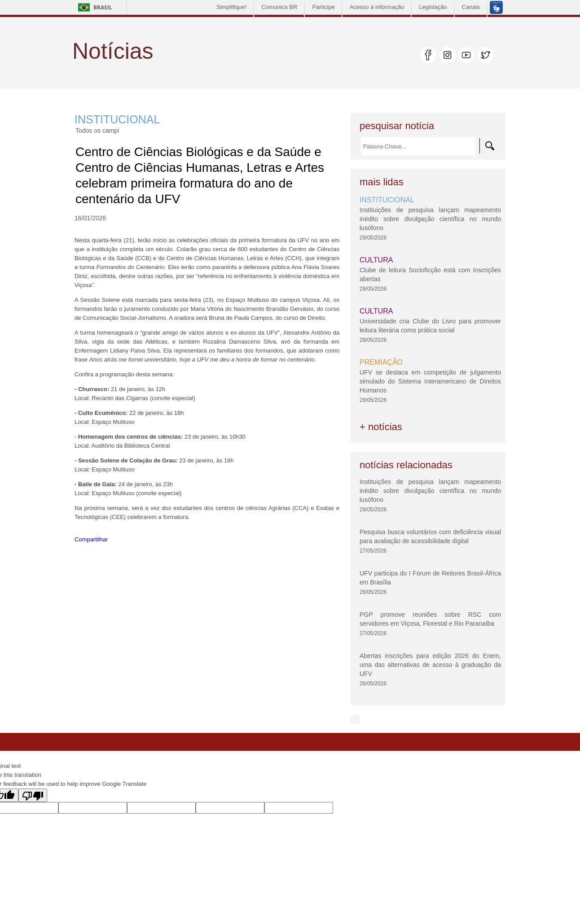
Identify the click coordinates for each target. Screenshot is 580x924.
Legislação (433, 7)
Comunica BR (279, 7)
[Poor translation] (33, 795)
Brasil (103, 7)
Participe (323, 7)
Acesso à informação (377, 7)
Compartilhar (91, 539)
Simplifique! (231, 7)
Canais (471, 7)
